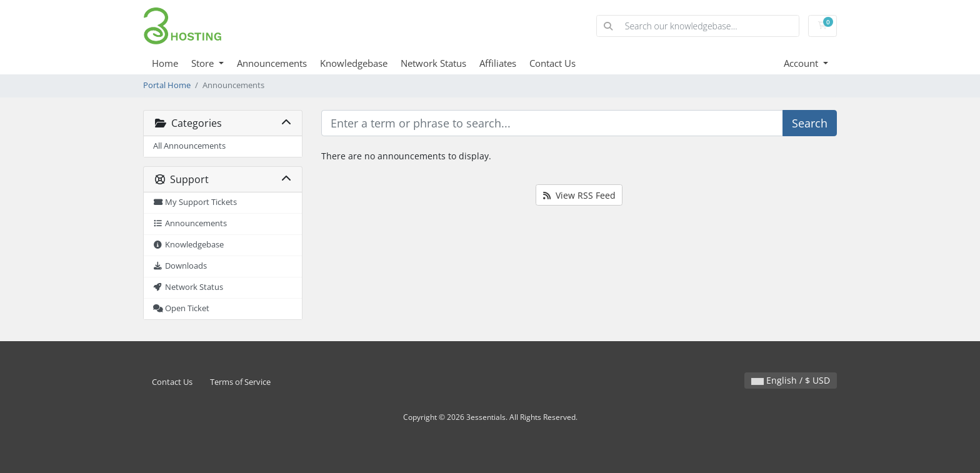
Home (165, 63)
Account (802, 63)
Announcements (272, 63)
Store (204, 63)
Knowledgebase (354, 63)
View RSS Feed (579, 195)
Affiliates (498, 63)
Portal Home (167, 85)
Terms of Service (240, 382)
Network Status (433, 63)
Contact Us (552, 63)
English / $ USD (791, 380)
